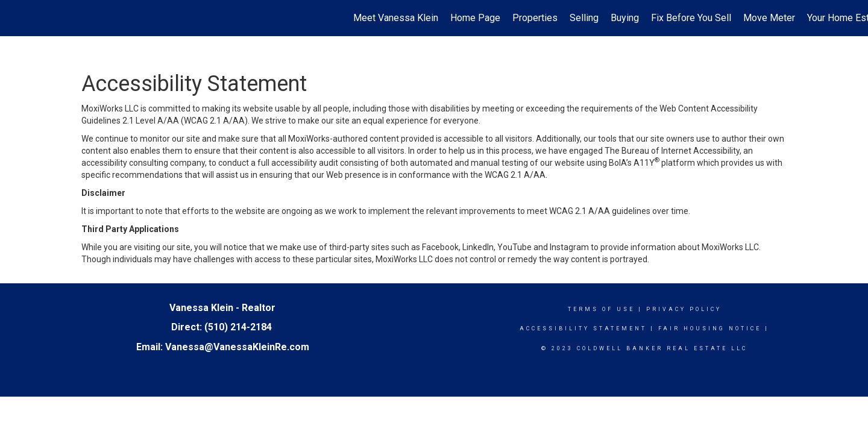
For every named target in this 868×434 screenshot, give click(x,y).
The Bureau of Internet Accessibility (672, 151)
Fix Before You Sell (691, 18)
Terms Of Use (601, 309)
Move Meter (769, 18)
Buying (625, 18)
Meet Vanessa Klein (396, 18)
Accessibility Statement (583, 329)
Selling (584, 18)
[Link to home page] (15, 18)
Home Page (475, 18)
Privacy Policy (684, 309)
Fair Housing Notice (710, 329)
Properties (535, 18)
